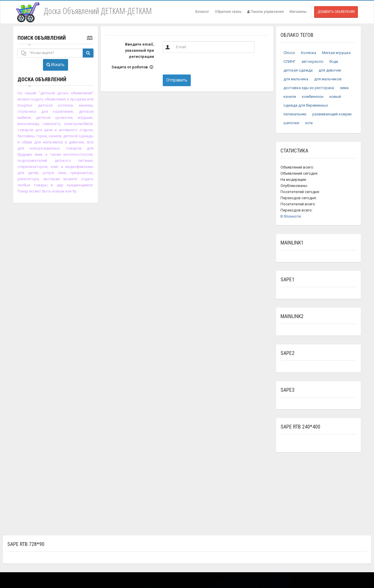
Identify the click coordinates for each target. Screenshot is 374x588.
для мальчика (296, 79)
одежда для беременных (306, 105)
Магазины (298, 12)
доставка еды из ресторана (309, 88)
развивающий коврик (332, 114)
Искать (56, 65)
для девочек (330, 70)
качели (290, 97)
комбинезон (313, 97)
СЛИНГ (290, 61)
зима (344, 88)
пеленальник (295, 114)
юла (309, 123)
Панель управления (265, 12)
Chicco (289, 53)
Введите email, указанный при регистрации (140, 50)
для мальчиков (328, 79)
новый (335, 97)
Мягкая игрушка (336, 53)
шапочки (291, 123)
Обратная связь (228, 12)
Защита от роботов (133, 67)
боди (334, 61)
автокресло (312, 61)
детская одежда (298, 70)
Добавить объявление (336, 12)
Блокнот (202, 12)
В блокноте (291, 216)
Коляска (309, 53)
